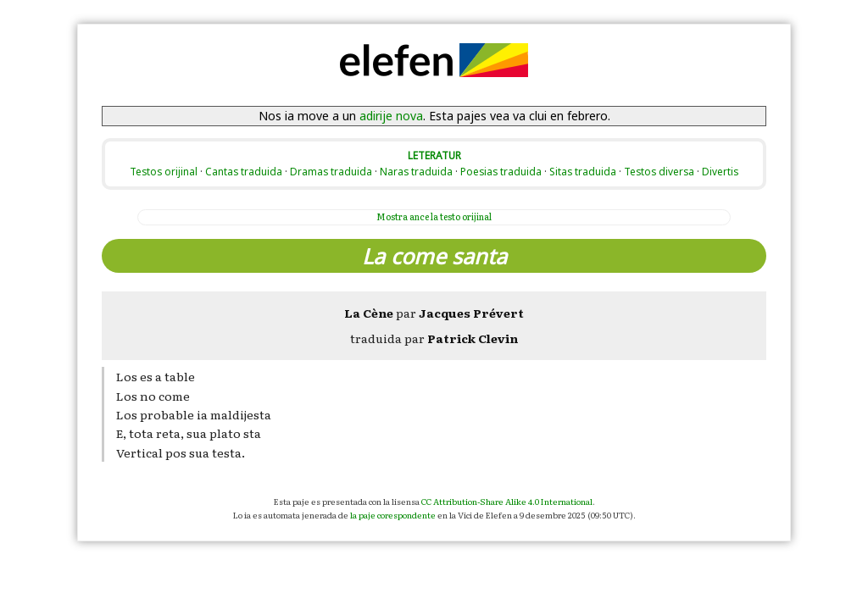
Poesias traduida (501, 171)
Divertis (720, 171)
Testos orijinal (164, 171)
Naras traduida (416, 171)
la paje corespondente (393, 515)
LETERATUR (434, 155)
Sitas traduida (583, 171)
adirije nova (391, 116)
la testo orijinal (434, 216)
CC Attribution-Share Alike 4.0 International (507, 501)
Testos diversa (659, 171)
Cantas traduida (244, 171)
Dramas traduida (331, 171)
